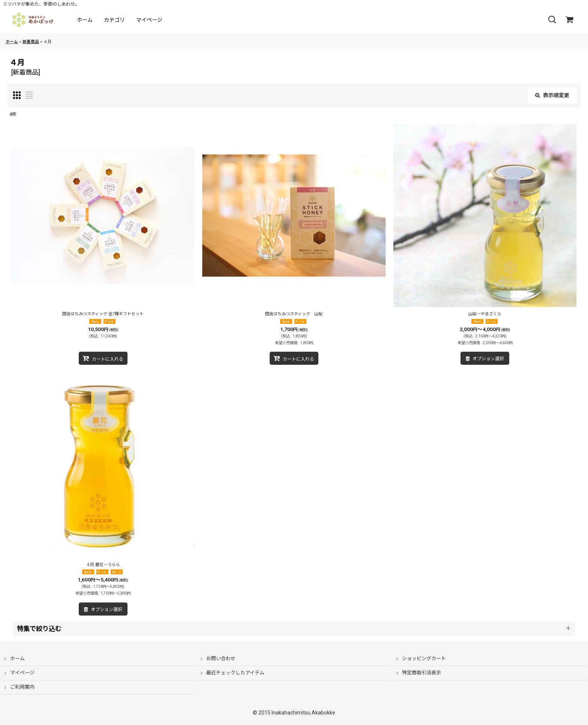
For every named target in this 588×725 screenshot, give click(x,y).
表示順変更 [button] (552, 95)
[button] (552, 20)
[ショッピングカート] (569, 20)
